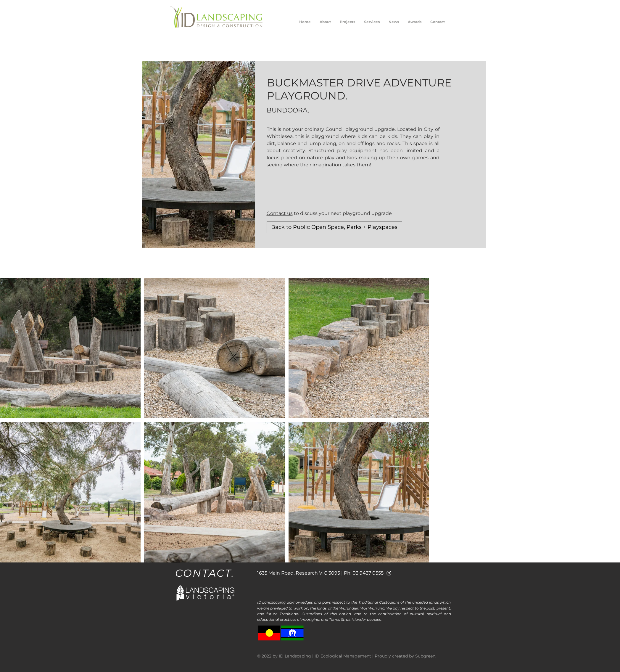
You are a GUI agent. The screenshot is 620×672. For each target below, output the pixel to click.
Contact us (280, 213)
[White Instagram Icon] (389, 573)
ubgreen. (427, 656)
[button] (347, 22)
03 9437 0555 (368, 573)
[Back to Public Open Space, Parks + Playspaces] (334, 227)
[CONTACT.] (206, 573)
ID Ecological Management (343, 656)
